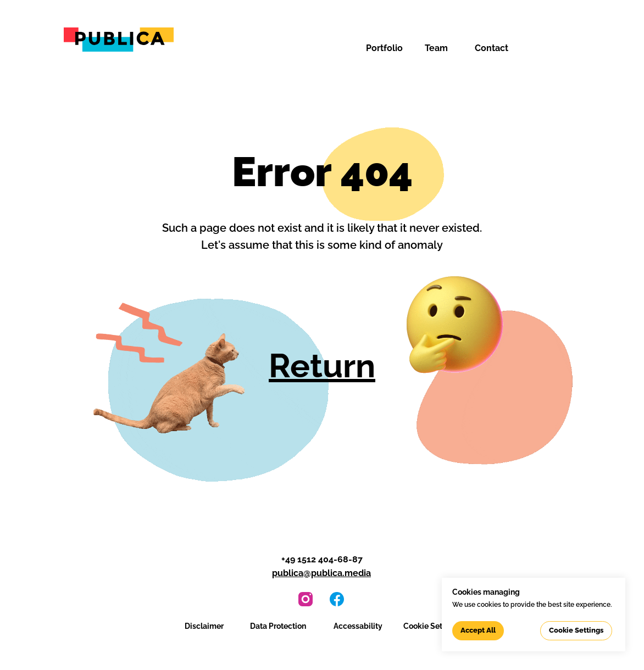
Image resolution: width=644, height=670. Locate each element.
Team (436, 48)
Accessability (358, 626)
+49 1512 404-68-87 (322, 559)
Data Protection (278, 626)
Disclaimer (204, 626)
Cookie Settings (432, 626)
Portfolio (384, 48)
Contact (492, 48)
